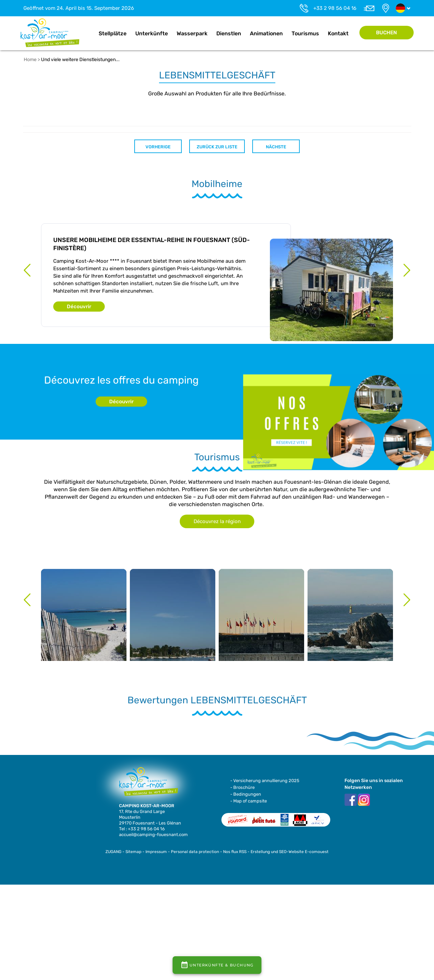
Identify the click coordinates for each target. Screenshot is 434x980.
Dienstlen (229, 33)
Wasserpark (192, 33)
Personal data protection (195, 852)
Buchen (387, 33)
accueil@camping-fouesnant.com (153, 835)
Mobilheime (217, 184)
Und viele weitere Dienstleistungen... (80, 60)
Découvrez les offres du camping (121, 380)
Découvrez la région (217, 521)
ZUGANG (113, 852)
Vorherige (158, 147)
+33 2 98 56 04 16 (335, 8)
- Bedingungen (246, 794)
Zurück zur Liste (217, 147)
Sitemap (133, 852)
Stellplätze (113, 33)
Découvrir (79, 307)
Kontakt (338, 33)
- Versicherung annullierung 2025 (265, 781)
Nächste (276, 147)
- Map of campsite (249, 801)
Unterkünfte (152, 33)
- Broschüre (242, 787)
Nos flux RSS (235, 852)
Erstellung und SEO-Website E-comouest (290, 852)
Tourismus (305, 33)
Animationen (266, 33)
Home (87, 34)
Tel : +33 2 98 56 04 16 (142, 829)
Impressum (156, 852)
